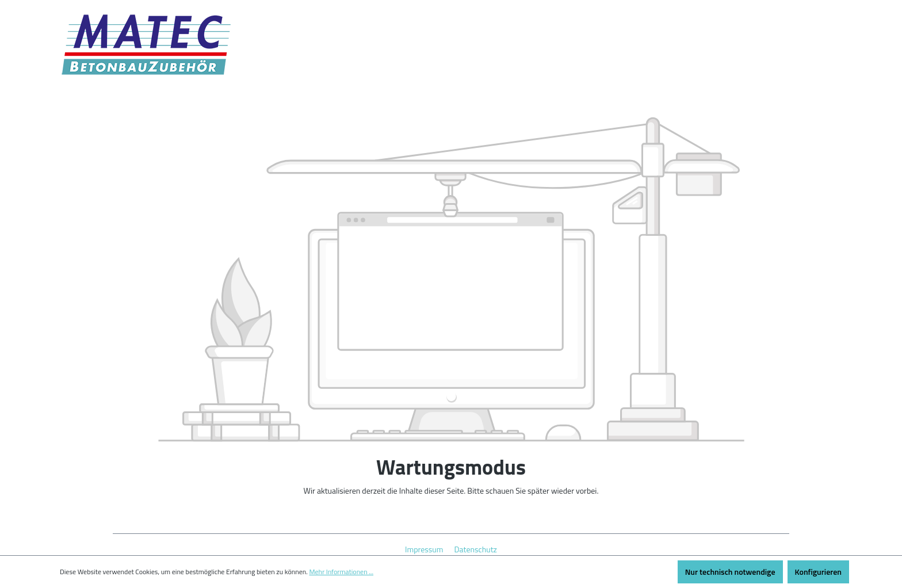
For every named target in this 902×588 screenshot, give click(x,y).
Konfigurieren (818, 572)
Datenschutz (476, 549)
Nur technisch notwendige (730, 572)
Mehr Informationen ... (341, 572)
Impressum (425, 549)
